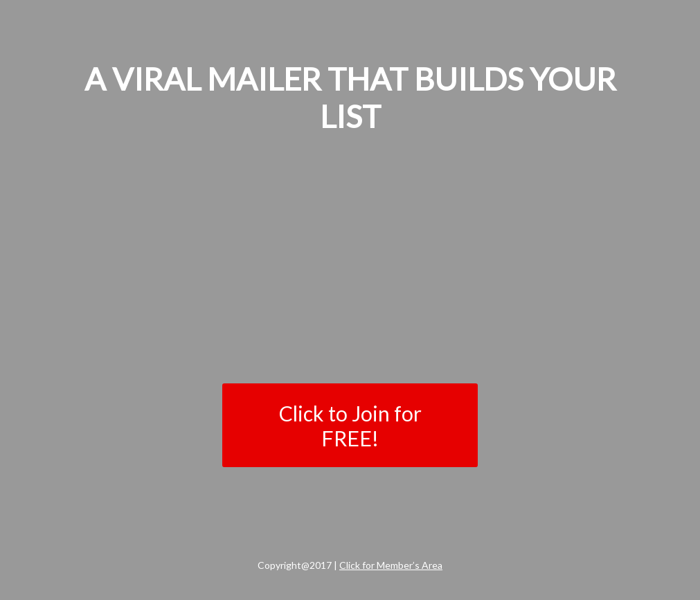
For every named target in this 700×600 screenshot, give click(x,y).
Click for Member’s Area (391, 565)
